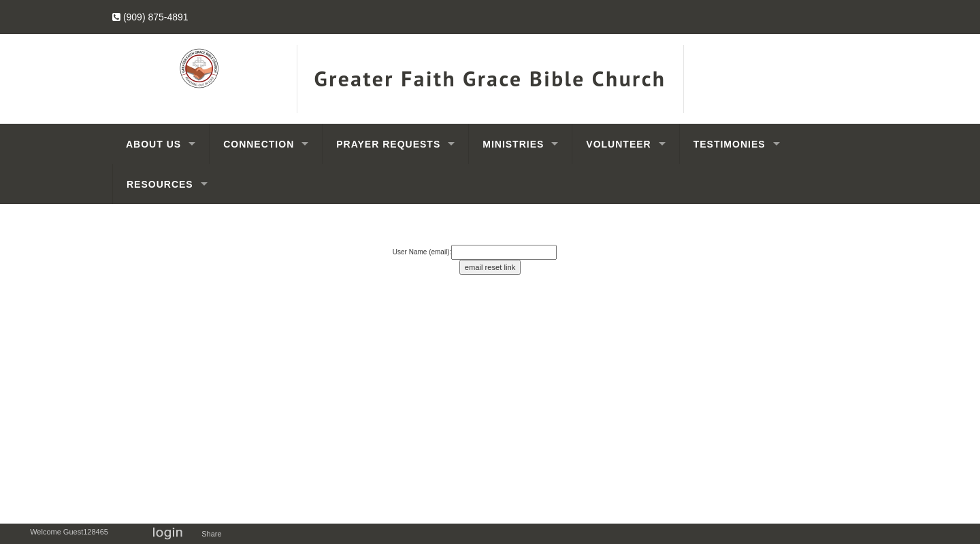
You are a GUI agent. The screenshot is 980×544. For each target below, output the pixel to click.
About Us (153, 144)
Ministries (513, 144)
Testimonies (730, 144)
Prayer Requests (388, 144)
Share (215, 534)
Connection (259, 144)
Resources (160, 184)
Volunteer (618, 144)
